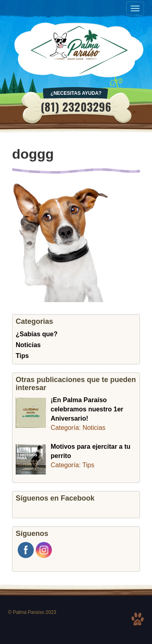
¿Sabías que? (37, 334)
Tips (22, 356)
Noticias (28, 345)
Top (138, 619)
